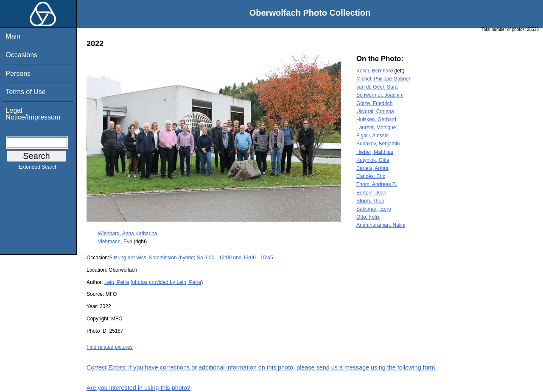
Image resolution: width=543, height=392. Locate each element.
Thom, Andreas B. (377, 184)
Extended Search (38, 169)
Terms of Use (25, 92)
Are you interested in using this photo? (139, 388)
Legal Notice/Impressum (33, 114)
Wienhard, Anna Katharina (127, 234)
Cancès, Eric (371, 176)
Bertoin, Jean (371, 193)
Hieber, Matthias (375, 152)
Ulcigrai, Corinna (375, 111)
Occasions (21, 55)
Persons (18, 74)
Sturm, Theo (370, 201)
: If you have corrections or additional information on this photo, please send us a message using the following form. (262, 367)
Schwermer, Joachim (380, 95)
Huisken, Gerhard (376, 120)
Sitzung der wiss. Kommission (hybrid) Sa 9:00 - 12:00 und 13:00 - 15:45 (191, 258)
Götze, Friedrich (374, 103)
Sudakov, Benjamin (378, 144)
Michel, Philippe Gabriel (383, 79)
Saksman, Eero (374, 209)
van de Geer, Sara (377, 87)
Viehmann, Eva (115, 242)
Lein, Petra (117, 282)
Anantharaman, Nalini (381, 225)
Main (13, 36)
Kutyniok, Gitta (373, 160)
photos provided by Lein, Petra (167, 282)
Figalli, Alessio (372, 136)
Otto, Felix (368, 217)
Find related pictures (110, 347)
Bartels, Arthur (372, 168)
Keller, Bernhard (375, 71)
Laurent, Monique (376, 128)
